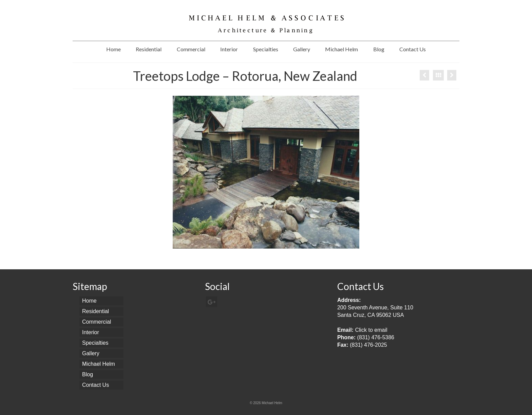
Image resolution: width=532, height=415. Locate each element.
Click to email (371, 330)
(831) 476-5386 (376, 337)
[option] (266, 172)
